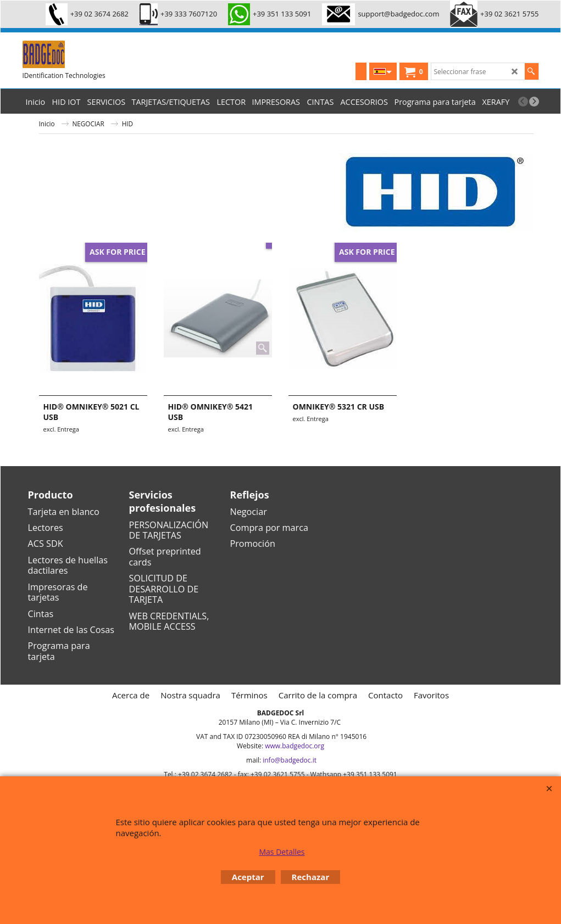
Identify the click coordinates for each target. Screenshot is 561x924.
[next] (534, 102)
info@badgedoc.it (290, 760)
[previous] (523, 102)
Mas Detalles (282, 852)
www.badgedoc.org (295, 746)
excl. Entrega (61, 429)
